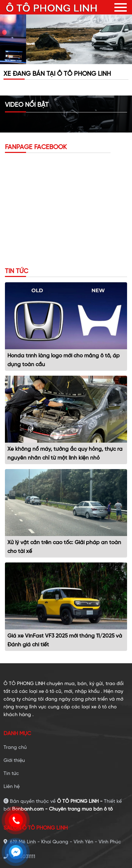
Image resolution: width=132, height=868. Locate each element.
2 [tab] (66, 61)
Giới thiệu (14, 761)
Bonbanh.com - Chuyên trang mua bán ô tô (62, 809)
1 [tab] (56, 61)
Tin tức (11, 774)
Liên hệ (12, 787)
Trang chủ (15, 748)
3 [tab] (77, 61)
